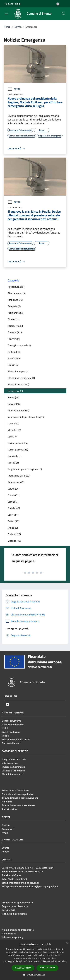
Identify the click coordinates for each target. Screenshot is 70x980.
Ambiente (7, 802)
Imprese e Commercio (14, 767)
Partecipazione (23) (18, 450)
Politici (6, 736)
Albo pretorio (9, 933)
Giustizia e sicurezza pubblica (18, 794)
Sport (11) (13, 515)
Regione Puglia (13, 4)
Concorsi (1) (14, 339)
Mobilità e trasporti (12, 774)
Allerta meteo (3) (17, 293)
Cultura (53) (14, 352)
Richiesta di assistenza (14, 914)
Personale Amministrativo (16, 739)
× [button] (66, 943)
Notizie (14, 89)
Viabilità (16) (14, 541)
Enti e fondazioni (11, 732)
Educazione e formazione (15, 790)
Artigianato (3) (15, 313)
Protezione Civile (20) (19, 476)
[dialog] (35, 960)
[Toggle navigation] (6, 13)
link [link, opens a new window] (65, 961)
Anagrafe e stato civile (14, 759)
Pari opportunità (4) (18, 443)
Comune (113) (15, 332)
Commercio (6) (15, 326)
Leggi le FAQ (9, 910)
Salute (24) (13, 489)
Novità (18, 27)
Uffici (5, 728)
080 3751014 (36, 871)
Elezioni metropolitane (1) (21, 378)
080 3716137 (20, 871)
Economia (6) (14, 358)
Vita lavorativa (10, 763)
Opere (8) (12, 437)
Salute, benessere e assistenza (19, 805)
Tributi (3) (13, 528)
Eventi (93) (13, 397)
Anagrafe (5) (14, 306)
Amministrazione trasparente (18, 930)
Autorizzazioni (10, 809)
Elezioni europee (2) (18, 371)
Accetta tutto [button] (23, 968)
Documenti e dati (11, 743)
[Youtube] (7, 704)
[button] (35, 975)
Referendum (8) (16, 482)
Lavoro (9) (13, 423)
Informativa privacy (12, 937)
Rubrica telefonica (12, 875)
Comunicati (8, 829)
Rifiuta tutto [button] (47, 968)
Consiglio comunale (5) (19, 345)
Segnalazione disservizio (15, 906)
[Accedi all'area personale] (58, 4)
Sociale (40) (14, 508)
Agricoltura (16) (16, 287)
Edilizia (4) (13, 365)
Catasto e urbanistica (13, 771)
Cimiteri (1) (13, 319)
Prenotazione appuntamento (17, 902)
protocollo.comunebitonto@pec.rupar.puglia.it (33, 886)
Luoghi (6, 851)
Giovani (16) (14, 404)
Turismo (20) (14, 534)
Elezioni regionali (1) (18, 384)
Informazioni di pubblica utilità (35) (26, 417)
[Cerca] (63, 14)
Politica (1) (13, 463)
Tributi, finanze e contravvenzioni (20, 798)
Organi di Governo (12, 721)
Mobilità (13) (14, 430)
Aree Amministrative (13, 724)
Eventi (5, 848)
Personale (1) (14, 456)
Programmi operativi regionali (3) (25, 469)
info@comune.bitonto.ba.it (24, 883)
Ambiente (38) (15, 300)
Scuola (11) (13, 495)
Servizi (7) (13, 502)
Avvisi (5, 833)
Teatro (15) (13, 521)
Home (7, 27)
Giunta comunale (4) (18, 410)
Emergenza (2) (15, 391)
